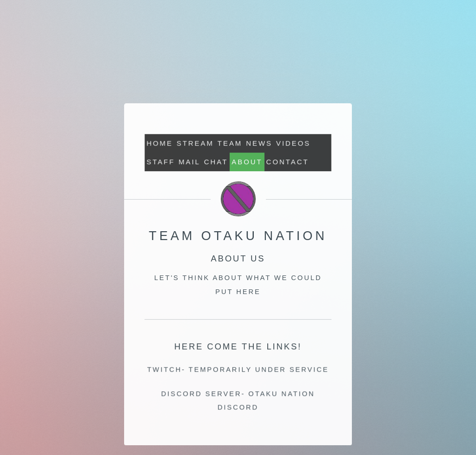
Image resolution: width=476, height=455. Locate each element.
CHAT (216, 162)
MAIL (189, 162)
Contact (287, 162)
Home (160, 143)
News (259, 143)
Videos (293, 143)
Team (230, 143)
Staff (161, 162)
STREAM (195, 143)
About (247, 162)
